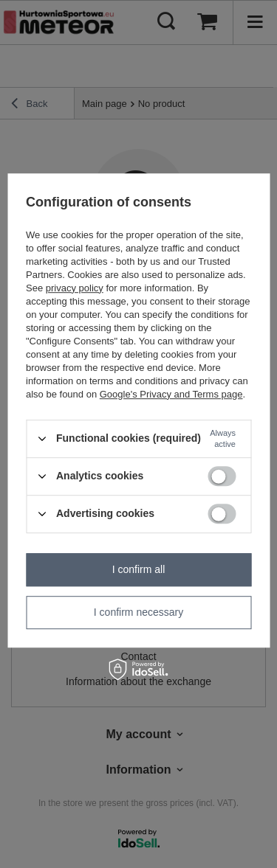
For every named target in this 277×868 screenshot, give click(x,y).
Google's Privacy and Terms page (171, 394)
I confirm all (139, 569)
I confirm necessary (138, 612)
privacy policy (75, 288)
